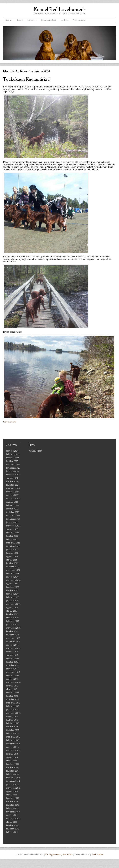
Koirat (20, 20)
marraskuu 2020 (13, 580)
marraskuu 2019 (13, 604)
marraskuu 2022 (13, 526)
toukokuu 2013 (13, 805)
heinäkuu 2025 (13, 458)
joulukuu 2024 (12, 471)
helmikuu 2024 (13, 492)
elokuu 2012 (12, 822)
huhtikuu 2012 (12, 832)
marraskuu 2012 (13, 819)
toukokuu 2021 (13, 567)
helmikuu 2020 (13, 597)
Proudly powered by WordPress (59, 855)
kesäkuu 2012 (12, 825)
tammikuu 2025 (13, 468)
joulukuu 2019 (12, 601)
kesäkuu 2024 (12, 482)
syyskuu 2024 (12, 478)
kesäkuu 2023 (12, 509)
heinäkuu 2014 (13, 764)
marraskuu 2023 (13, 499)
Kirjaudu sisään (35, 451)
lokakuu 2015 (12, 716)
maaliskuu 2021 (13, 570)
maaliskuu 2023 (13, 516)
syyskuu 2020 (12, 584)
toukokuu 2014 (13, 771)
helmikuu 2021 (13, 573)
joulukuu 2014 (12, 747)
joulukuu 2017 (12, 645)
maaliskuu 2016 (13, 703)
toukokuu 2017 (13, 665)
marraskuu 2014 (13, 750)
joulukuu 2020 (12, 577)
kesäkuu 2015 (12, 727)
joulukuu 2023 (12, 495)
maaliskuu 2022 (13, 543)
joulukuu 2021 (12, 550)
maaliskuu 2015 (13, 737)
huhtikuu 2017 (12, 669)
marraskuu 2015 (13, 713)
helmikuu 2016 (13, 706)
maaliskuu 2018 (13, 638)
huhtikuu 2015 (12, 733)
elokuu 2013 (12, 795)
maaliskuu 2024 (13, 488)
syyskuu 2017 (12, 655)
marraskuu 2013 (13, 788)
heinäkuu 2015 (13, 723)
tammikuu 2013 (13, 812)
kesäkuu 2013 (12, 802)
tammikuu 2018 (13, 642)
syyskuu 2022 (12, 529)
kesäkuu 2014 (12, 767)
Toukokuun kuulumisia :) (27, 79)
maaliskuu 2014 (13, 778)
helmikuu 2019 (13, 621)
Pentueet (32, 20)
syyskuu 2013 (12, 791)
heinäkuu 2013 (13, 798)
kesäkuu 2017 (12, 662)
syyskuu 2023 (12, 502)
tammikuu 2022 (13, 546)
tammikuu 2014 (13, 781)
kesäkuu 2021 (12, 563)
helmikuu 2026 (13, 454)
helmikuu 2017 (13, 676)
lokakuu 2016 (12, 686)
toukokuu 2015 (13, 730)
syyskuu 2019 (12, 607)
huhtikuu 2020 (12, 594)
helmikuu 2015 (13, 740)
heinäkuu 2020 (13, 587)
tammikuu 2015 (13, 744)
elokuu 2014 (12, 761)
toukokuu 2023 (13, 512)
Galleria (65, 20)
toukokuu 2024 (13, 485)
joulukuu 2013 (12, 785)
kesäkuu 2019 (12, 614)
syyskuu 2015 (12, 720)
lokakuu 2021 (12, 553)
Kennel (9, 20)
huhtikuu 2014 (12, 774)
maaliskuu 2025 (13, 464)
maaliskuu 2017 (13, 672)
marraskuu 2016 (13, 682)
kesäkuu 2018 (12, 631)
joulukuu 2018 (12, 624)
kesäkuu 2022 (12, 536)
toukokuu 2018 (13, 635)
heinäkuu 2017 (13, 659)
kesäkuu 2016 (12, 696)
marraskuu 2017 (13, 648)
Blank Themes (98, 855)
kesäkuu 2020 (12, 590)
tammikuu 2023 (13, 519)
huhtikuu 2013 (12, 808)
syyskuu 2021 (12, 556)
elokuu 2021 (12, 560)
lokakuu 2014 (12, 754)
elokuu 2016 (12, 689)
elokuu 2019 (12, 611)
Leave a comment (10, 422)
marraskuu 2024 (13, 475)
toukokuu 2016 (13, 699)
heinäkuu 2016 (13, 693)
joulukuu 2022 (12, 522)
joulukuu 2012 (12, 815)
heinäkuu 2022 (13, 533)
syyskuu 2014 (12, 757)
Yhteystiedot (79, 20)
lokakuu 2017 (12, 652)
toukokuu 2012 (13, 829)
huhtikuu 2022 (12, 539)
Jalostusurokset (49, 20)
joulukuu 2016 (12, 679)
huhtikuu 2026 (12, 451)
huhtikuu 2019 (12, 618)
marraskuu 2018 (13, 628)
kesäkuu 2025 (12, 461)
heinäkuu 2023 (13, 505)
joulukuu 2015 (12, 710)
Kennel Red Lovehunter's (59, 9)
